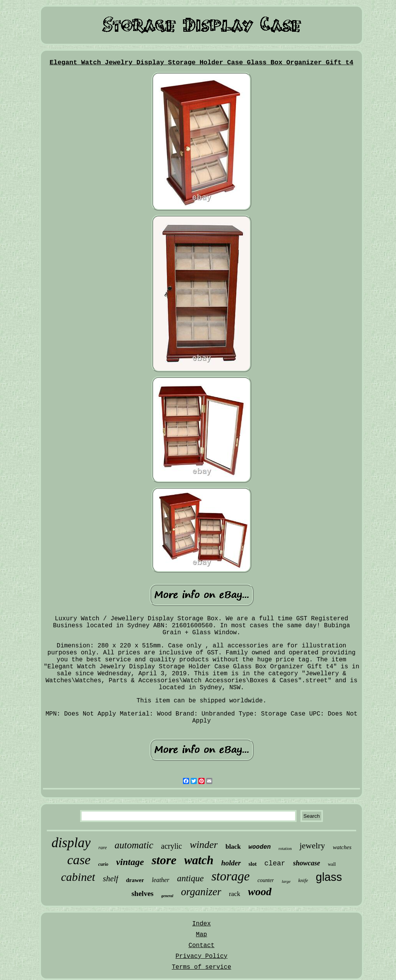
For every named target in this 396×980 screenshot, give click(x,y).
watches (342, 847)
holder (231, 863)
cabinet (78, 877)
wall (332, 864)
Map (202, 935)
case (79, 860)
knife (303, 880)
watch (199, 860)
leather (160, 880)
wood (260, 892)
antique (190, 878)
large (286, 881)
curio (103, 864)
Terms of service (201, 967)
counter (266, 880)
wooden (260, 847)
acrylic (171, 846)
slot (253, 864)
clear (275, 863)
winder (204, 845)
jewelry (312, 845)
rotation (285, 848)
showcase (307, 863)
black (233, 847)
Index (201, 924)
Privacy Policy (201, 956)
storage (231, 876)
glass (329, 877)
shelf (111, 879)
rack (235, 894)
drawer (135, 880)
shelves (143, 893)
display (71, 843)
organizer (201, 892)
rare (102, 847)
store (164, 860)
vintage (130, 862)
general (167, 896)
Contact (201, 946)
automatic (134, 845)
